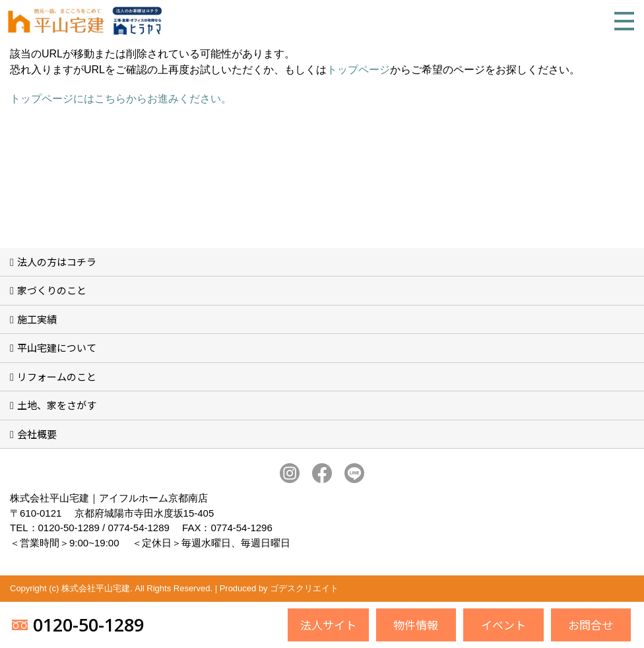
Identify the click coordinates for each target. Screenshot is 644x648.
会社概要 (37, 434)
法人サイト (328, 625)
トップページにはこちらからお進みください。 (121, 99)
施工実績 (37, 319)
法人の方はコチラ (57, 262)
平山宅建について (57, 347)
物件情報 (416, 625)
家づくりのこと (52, 290)
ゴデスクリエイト (304, 588)
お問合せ (591, 625)
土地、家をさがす (57, 405)
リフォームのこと (57, 376)
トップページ (358, 70)
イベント (503, 625)
